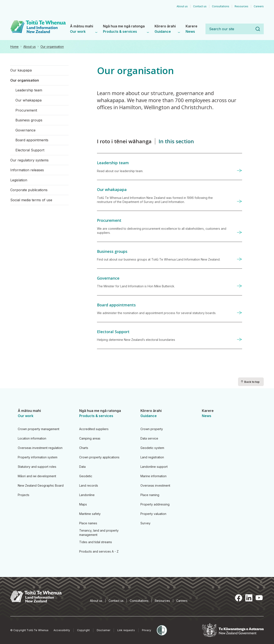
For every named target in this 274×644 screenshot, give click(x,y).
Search (258, 29)
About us (30, 47)
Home (14, 47)
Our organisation (52, 47)
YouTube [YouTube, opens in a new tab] (259, 598)
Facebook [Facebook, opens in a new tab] (238, 598)
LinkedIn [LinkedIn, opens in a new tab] (249, 598)
